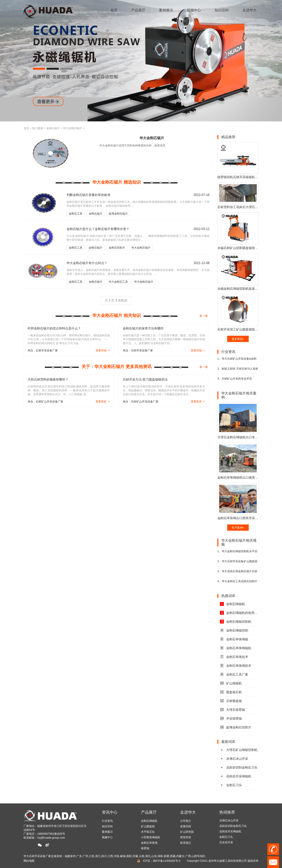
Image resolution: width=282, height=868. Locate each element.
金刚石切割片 (117, 248)
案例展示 (107, 832)
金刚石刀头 (231, 785)
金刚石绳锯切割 (234, 630)
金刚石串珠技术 (234, 657)
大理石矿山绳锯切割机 (239, 750)
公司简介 (186, 821)
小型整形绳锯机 (151, 837)
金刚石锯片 (53, 128)
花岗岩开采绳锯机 (236, 776)
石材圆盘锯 (231, 701)
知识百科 (107, 826)
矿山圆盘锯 (148, 826)
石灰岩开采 (226, 844)
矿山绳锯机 (231, 683)
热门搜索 (38, 128)
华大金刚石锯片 (73, 128)
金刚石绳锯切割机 (236, 622)
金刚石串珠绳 (149, 843)
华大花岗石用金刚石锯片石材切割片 (237, 573)
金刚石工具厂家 (234, 674)
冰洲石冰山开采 (235, 759)
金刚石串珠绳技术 (236, 666)
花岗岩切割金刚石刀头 (239, 767)
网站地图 (29, 861)
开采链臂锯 (231, 718)
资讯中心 (110, 812)
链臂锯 (145, 848)
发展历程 (186, 826)
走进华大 (188, 812)
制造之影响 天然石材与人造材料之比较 (238, 370)
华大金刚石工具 (118, 282)
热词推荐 (227, 812)
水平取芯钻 (148, 832)
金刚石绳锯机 (232, 604)
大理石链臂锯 (232, 710)
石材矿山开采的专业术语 (235, 379)
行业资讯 (107, 821)
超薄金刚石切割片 (236, 727)
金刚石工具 (76, 214)
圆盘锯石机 (231, 692)
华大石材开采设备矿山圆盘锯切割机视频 (237, 563)
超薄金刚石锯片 (118, 214)
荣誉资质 (186, 837)
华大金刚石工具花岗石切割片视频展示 (237, 583)
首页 (26, 128)
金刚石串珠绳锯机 (236, 648)
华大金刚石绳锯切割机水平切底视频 (237, 553)
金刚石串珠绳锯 (234, 639)
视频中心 (107, 837)
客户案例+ (238, 528)
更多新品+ (238, 339)
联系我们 (186, 843)
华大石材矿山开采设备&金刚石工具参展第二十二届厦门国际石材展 (238, 360)
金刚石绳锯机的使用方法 (239, 613)
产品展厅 (149, 812)
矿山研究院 (187, 832)
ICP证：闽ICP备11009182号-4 (162, 861)
